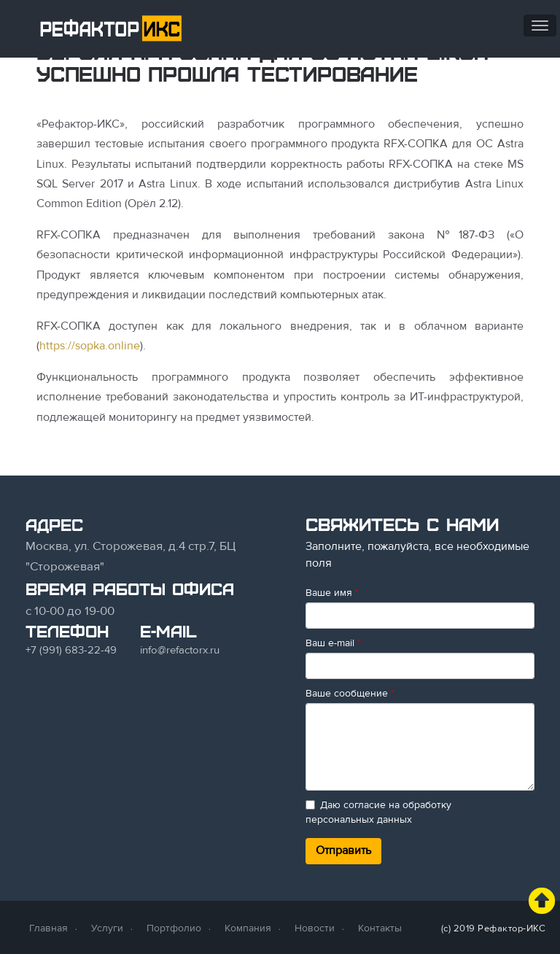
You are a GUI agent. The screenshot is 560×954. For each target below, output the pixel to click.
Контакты (380, 928)
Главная (48, 928)
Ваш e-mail (333, 643)
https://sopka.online (90, 346)
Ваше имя (332, 593)
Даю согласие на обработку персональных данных (378, 812)
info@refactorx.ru (180, 650)
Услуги (107, 928)
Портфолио (174, 928)
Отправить (343, 850)
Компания (248, 928)
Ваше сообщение (350, 693)
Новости (315, 928)
